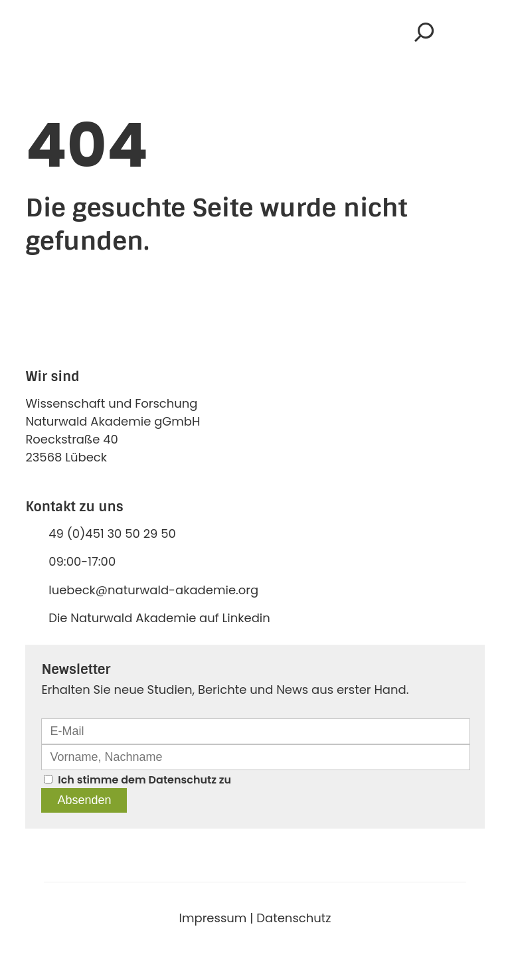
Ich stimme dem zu (144, 780)
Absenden (84, 800)
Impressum (213, 918)
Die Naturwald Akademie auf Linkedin (159, 618)
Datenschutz (183, 780)
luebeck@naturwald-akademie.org (153, 590)
